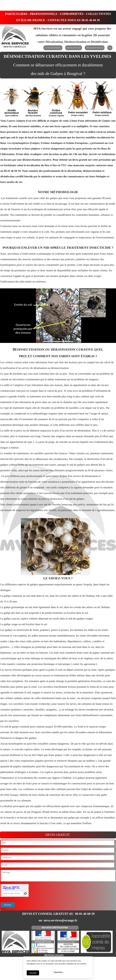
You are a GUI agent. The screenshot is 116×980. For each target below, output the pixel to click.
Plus (110, 48)
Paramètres (58, 973)
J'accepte (33, 973)
